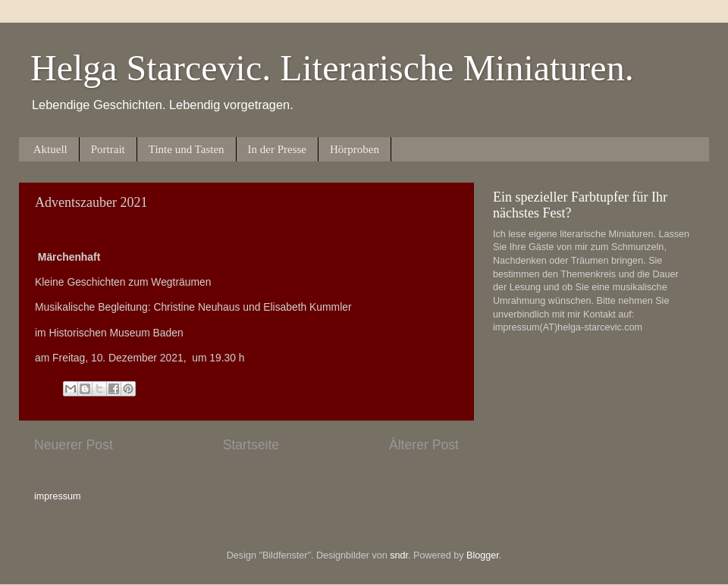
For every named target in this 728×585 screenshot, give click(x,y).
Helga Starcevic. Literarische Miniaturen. (332, 68)
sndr (399, 555)
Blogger (483, 555)
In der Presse (277, 149)
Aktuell (50, 149)
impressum (58, 496)
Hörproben (355, 149)
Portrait (108, 149)
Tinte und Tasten (187, 149)
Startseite (251, 445)
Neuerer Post (74, 445)
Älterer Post (424, 445)
